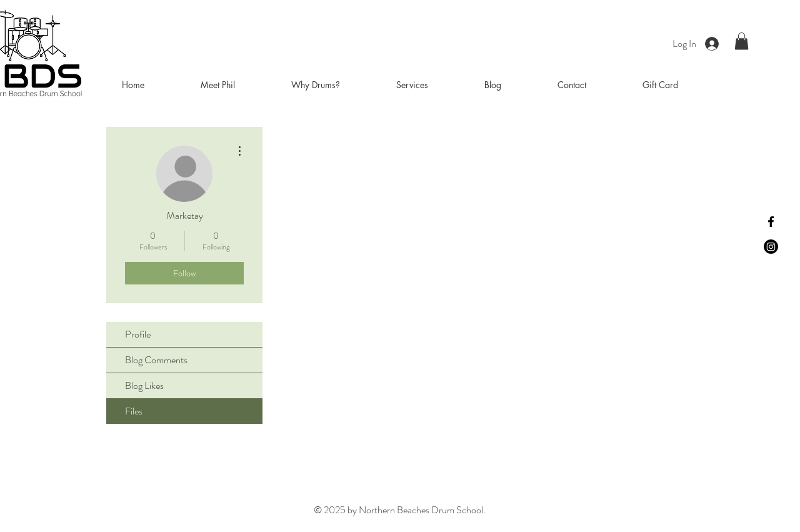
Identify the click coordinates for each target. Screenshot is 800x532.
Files (134, 411)
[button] (742, 41)
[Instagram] (771, 247)
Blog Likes (144, 385)
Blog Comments (156, 360)
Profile (138, 334)
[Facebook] (771, 222)
